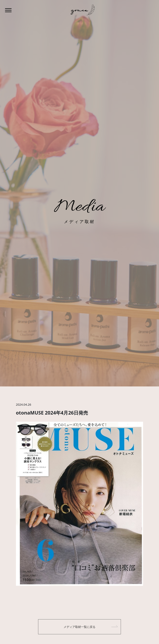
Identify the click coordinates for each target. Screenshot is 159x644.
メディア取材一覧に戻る (79, 627)
